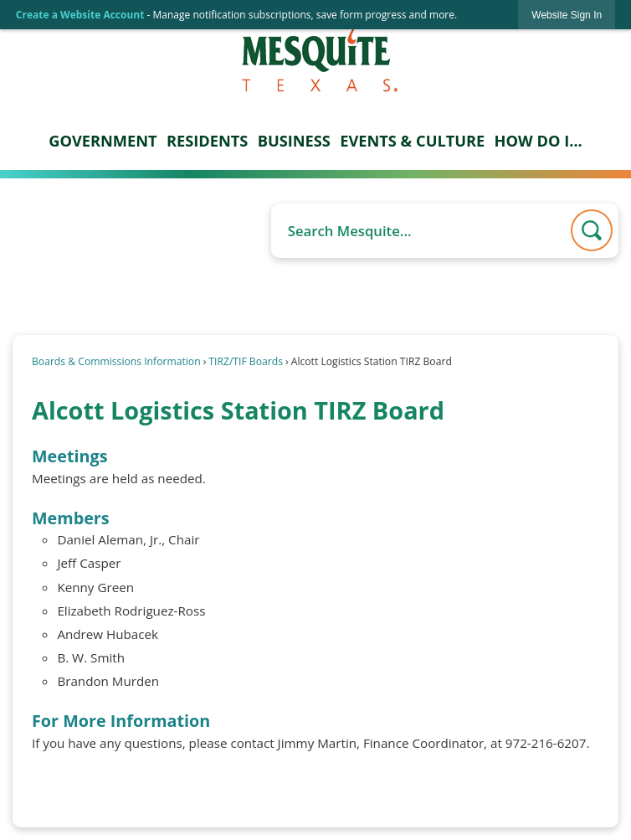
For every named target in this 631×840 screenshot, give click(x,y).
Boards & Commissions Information (116, 361)
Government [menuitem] (103, 141)
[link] (567, 15)
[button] (592, 230)
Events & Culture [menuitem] (412, 141)
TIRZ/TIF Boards (246, 361)
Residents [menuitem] (207, 141)
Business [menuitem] (294, 141)
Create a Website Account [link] (80, 15)
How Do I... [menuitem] (539, 141)
